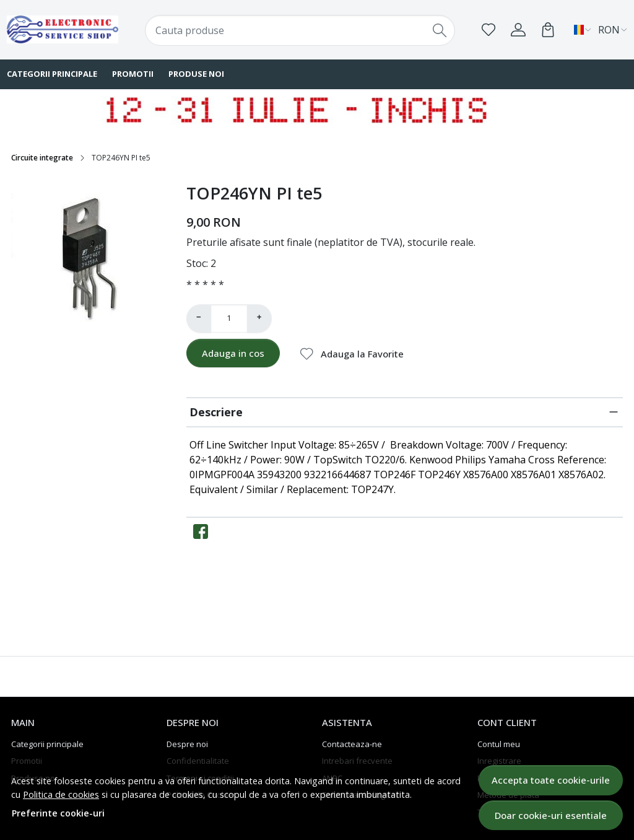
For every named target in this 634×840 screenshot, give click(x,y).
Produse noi (196, 74)
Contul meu (499, 744)
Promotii (133, 74)
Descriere (216, 412)
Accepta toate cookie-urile (551, 780)
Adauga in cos (233, 353)
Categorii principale (47, 744)
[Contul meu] (518, 30)
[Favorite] (489, 30)
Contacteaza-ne (352, 744)
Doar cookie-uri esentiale (551, 815)
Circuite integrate (42, 158)
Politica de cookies (61, 794)
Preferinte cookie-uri (58, 813)
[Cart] (548, 30)
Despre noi (187, 744)
